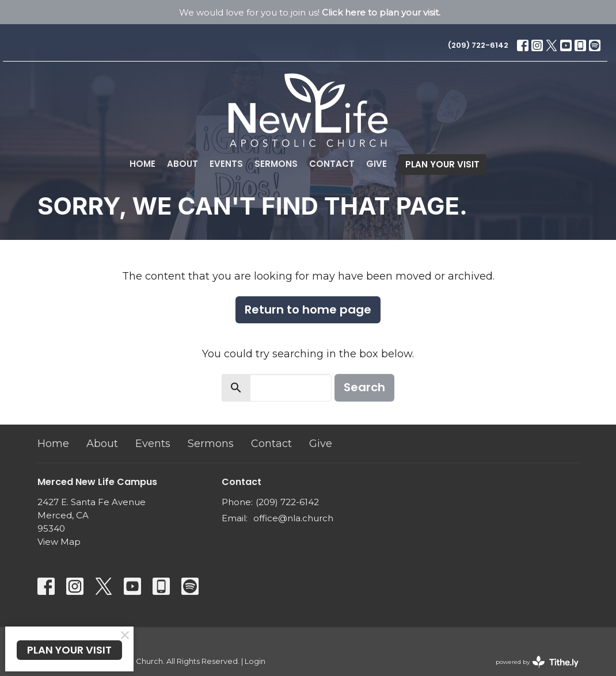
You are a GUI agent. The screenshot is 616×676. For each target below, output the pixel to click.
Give (377, 164)
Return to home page (308, 310)
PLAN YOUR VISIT (442, 164)
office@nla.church (293, 518)
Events (226, 164)
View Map (59, 542)
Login (255, 661)
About (182, 164)
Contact (332, 164)
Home (142, 164)
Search (364, 387)
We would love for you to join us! (310, 12)
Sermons (276, 164)
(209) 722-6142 (478, 45)
